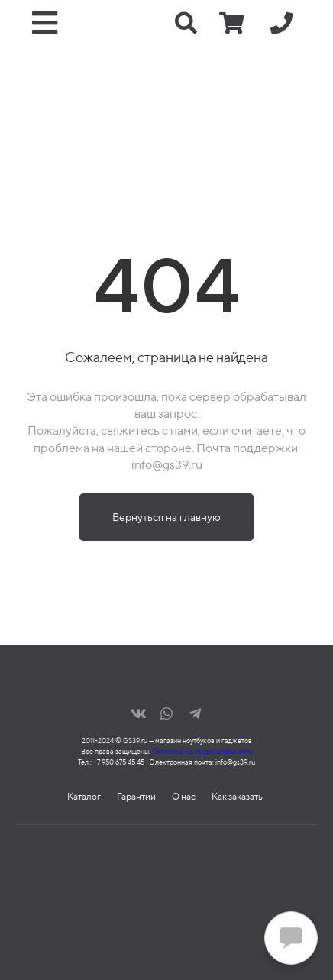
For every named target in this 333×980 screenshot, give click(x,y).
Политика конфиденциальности (202, 751)
